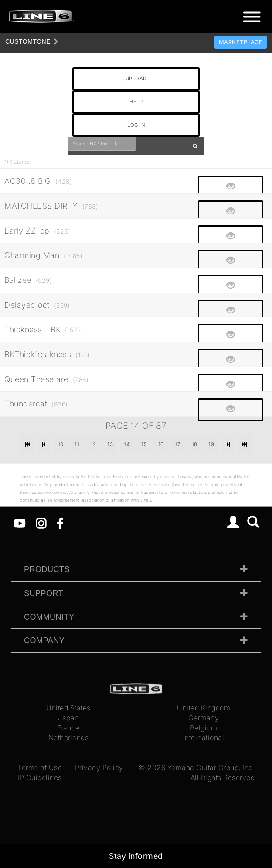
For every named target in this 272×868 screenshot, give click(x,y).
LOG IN (136, 125)
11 (77, 444)
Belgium (204, 728)
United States (68, 708)
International (204, 737)
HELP (136, 102)
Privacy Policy (99, 768)
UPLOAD (136, 79)
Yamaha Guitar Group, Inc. (211, 768)
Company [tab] (44, 641)
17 (178, 444)
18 (195, 444)
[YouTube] (20, 523)
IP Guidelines (40, 778)
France (68, 728)
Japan (68, 718)
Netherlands (69, 737)
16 (161, 444)
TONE (28, 41)
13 (110, 444)
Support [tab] (44, 593)
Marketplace (241, 42)
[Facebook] (60, 523)
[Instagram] (41, 523)
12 (93, 444)
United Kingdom (204, 708)
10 (61, 444)
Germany (204, 718)
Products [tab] (47, 569)
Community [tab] (49, 617)
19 (211, 444)
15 (144, 444)
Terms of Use (40, 768)
